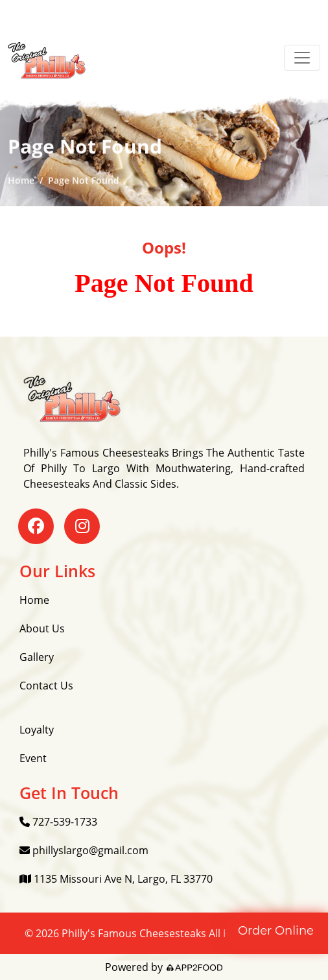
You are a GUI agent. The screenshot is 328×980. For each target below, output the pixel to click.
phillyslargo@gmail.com (84, 850)
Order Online (276, 931)
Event (33, 758)
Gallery (37, 657)
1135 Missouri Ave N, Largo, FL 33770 (116, 879)
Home (21, 181)
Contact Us (46, 686)
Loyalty (37, 730)
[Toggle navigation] (302, 58)
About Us (42, 628)
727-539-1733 (58, 822)
